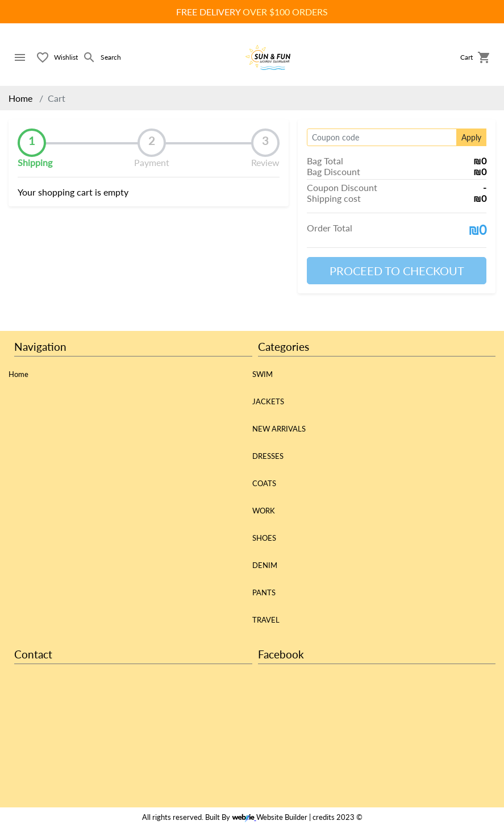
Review (265, 162)
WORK (264, 511)
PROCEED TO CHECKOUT (397, 271)
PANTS (264, 592)
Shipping (35, 162)
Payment (152, 162)
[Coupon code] (382, 137)
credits (324, 817)
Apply (471, 137)
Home (20, 98)
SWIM (263, 374)
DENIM (265, 565)
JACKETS (268, 401)
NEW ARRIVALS (279, 429)
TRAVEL (266, 620)
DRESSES (268, 456)
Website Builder (282, 817)
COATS (264, 483)
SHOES (264, 538)
